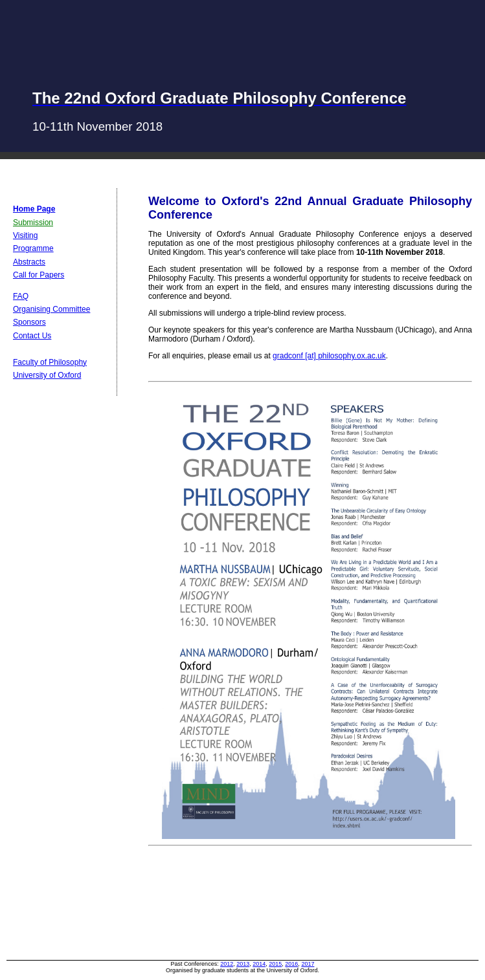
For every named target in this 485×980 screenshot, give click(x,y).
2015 (275, 964)
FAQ (21, 296)
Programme (33, 248)
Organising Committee (51, 309)
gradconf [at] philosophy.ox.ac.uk (329, 356)
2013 (243, 964)
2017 (308, 964)
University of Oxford (47, 375)
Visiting (25, 235)
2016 (291, 964)
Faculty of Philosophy (50, 362)
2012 (227, 964)
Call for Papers (39, 275)
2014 (259, 964)
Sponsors (29, 322)
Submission (33, 223)
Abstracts (29, 262)
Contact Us (32, 336)
